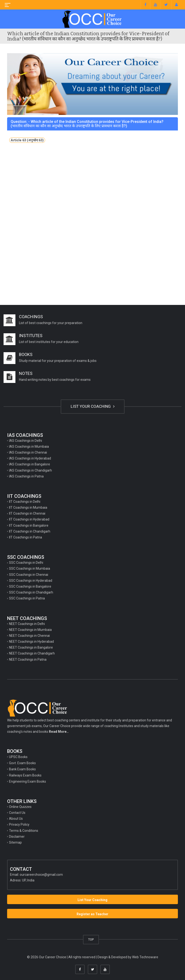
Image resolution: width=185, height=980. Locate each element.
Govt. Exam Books (22, 763)
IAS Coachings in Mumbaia (29, 447)
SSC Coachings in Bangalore (30, 586)
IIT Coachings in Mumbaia (28, 507)
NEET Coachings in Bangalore (31, 647)
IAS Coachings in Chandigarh (30, 470)
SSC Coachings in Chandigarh (31, 592)
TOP (91, 939)
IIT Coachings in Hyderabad (29, 519)
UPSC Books (18, 757)
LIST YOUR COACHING (93, 406)
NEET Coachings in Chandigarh (32, 653)
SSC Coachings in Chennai (29, 575)
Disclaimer (17, 837)
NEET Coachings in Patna (28, 659)
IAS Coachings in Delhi (25, 441)
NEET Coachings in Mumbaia (30, 630)
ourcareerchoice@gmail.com (41, 875)
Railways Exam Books (25, 775)
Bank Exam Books (22, 769)
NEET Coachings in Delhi (27, 624)
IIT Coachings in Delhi (25, 502)
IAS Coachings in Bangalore (30, 464)
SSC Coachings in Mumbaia (30, 568)
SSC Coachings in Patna (27, 598)
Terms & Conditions (24, 831)
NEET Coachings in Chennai (29, 636)
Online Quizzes (20, 807)
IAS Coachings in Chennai (28, 452)
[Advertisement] (92, 189)
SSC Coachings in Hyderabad (31, 581)
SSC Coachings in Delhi (26, 563)
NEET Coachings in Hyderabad (31, 642)
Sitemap (15, 842)
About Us (16, 819)
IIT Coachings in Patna (25, 537)
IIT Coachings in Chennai (27, 513)
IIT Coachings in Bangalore (29, 525)
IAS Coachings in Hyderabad (30, 458)
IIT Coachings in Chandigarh (30, 531)
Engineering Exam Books (28, 781)
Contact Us (17, 813)
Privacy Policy (19, 824)
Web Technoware (145, 957)
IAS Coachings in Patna (26, 476)
